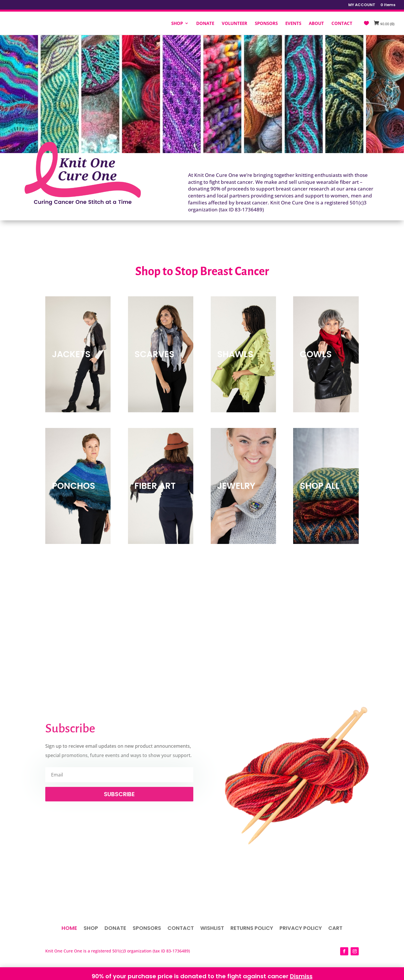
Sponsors (147, 929)
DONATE (205, 24)
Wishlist (212, 929)
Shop (91, 929)
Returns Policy (252, 929)
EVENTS (293, 24)
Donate (115, 929)
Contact (181, 929)
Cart (335, 929)
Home (69, 929)
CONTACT (342, 24)
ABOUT (316, 24)
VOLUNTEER (235, 24)
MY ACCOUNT (362, 5)
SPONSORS (266, 24)
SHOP (177, 24)
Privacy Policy (301, 929)
